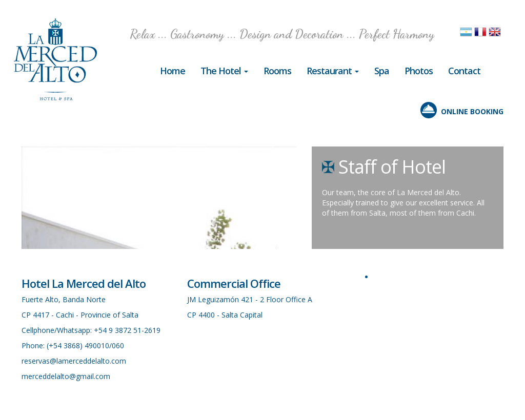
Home (173, 71)
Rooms (277, 71)
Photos (419, 71)
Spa (382, 71)
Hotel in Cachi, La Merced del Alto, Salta (55, 59)
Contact (464, 71)
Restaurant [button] (333, 71)
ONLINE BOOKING (472, 111)
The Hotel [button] (224, 71)
